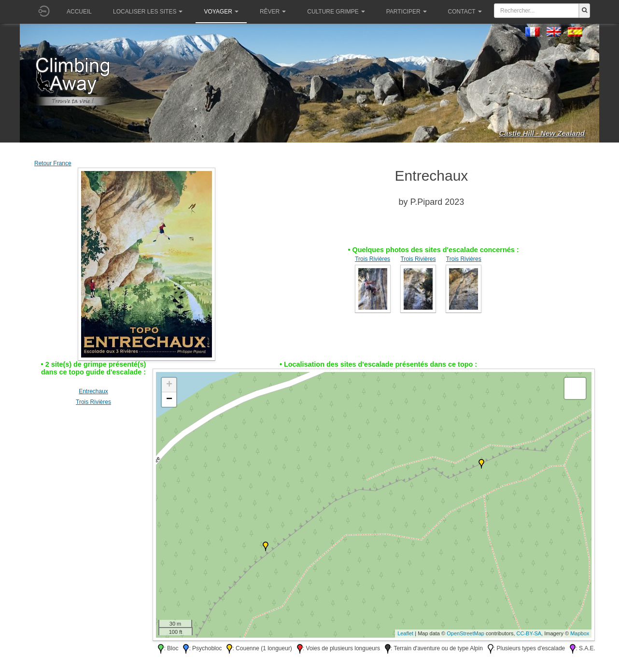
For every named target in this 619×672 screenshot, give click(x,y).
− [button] (169, 400)
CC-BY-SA (529, 633)
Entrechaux (93, 391)
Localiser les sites (148, 12)
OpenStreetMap (465, 633)
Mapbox (580, 633)
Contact (465, 12)
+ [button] (169, 385)
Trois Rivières (373, 259)
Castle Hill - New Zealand (542, 133)
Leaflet (405, 633)
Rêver (273, 12)
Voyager (221, 12)
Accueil (79, 12)
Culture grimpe (336, 12)
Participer (407, 12)
